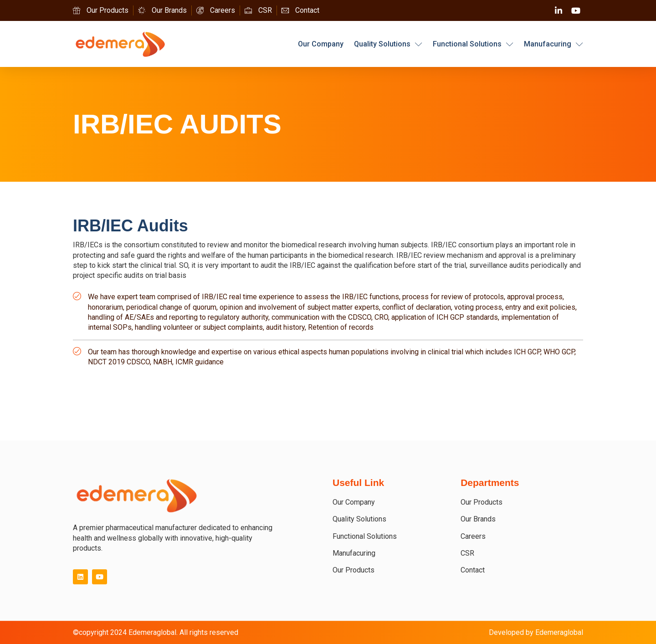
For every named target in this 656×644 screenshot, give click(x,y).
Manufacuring (553, 44)
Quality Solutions (388, 44)
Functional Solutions (473, 44)
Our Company (321, 44)
